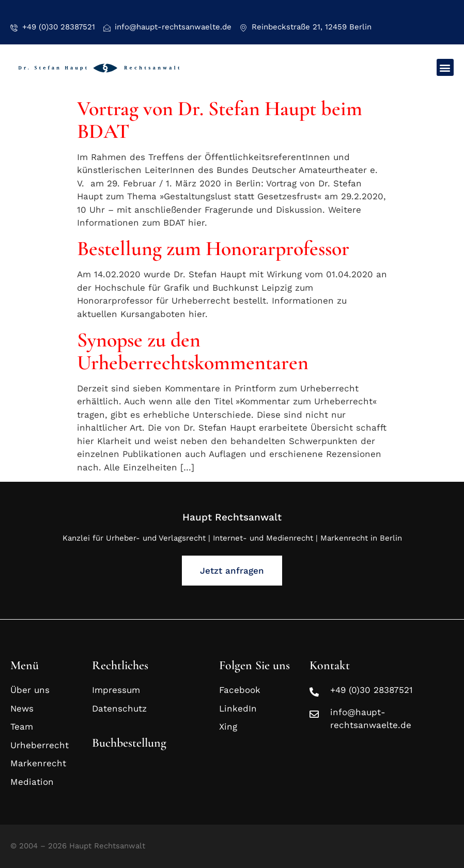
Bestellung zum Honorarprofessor (213, 248)
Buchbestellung (129, 743)
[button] (445, 67)
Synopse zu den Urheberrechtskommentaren (193, 351)
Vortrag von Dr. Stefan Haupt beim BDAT (220, 120)
